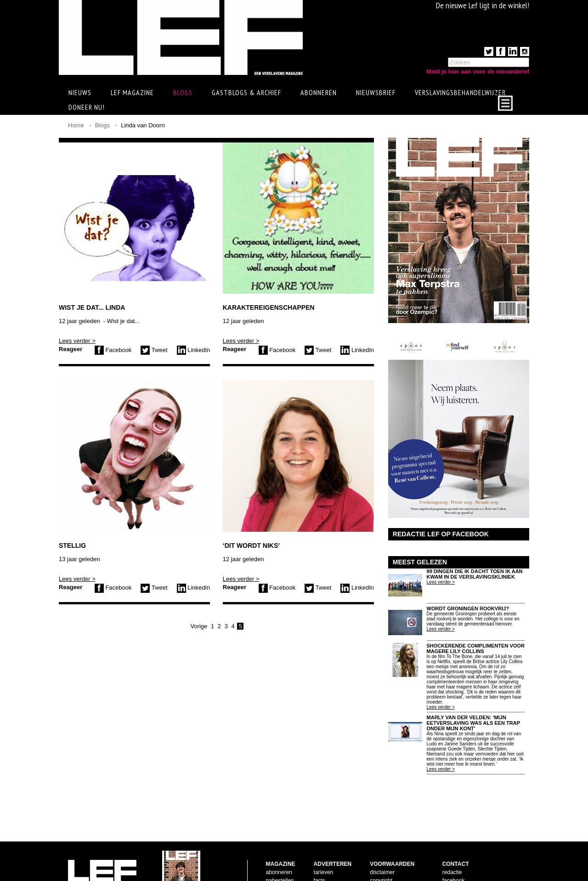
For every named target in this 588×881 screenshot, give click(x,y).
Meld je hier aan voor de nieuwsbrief (478, 71)
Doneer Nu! (87, 107)
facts (319, 851)
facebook (454, 851)
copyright (381, 851)
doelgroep (326, 868)
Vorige (199, 626)
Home (76, 125)
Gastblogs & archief (246, 92)
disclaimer (382, 843)
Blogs (183, 92)
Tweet (154, 350)
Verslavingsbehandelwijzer (460, 92)
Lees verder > (77, 341)
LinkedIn (194, 350)
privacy (379, 868)
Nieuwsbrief (376, 92)
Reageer (71, 349)
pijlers (321, 859)
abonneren (279, 843)
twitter (450, 859)
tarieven (324, 843)
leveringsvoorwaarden (397, 859)
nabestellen (280, 851)
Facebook (113, 350)
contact (275, 859)
